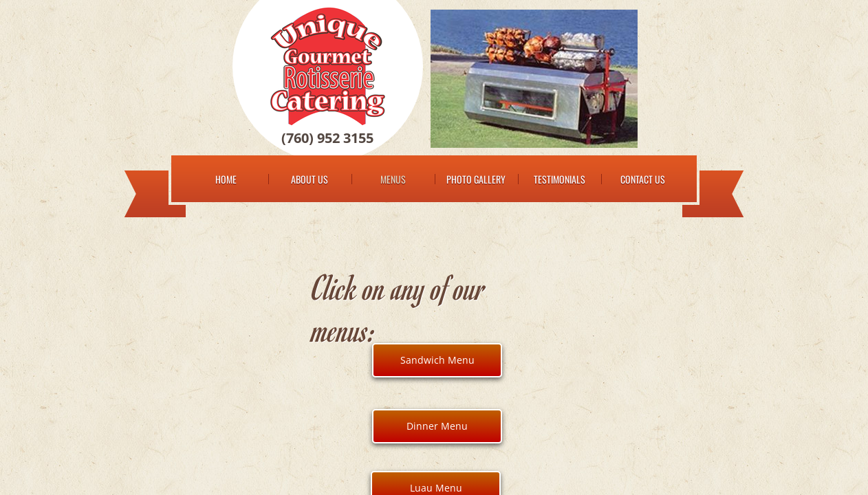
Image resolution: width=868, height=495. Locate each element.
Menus (393, 179)
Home (226, 179)
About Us (310, 179)
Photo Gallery (476, 179)
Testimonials (560, 179)
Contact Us (643, 179)
